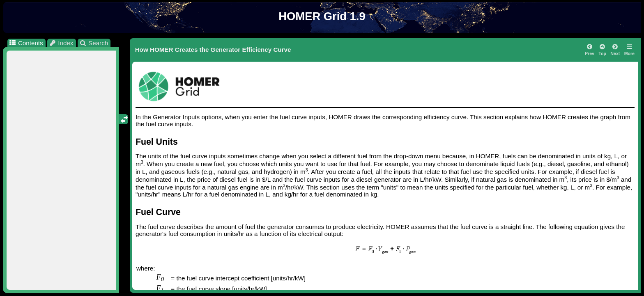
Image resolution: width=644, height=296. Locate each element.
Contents (26, 43)
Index (61, 43)
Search (94, 43)
